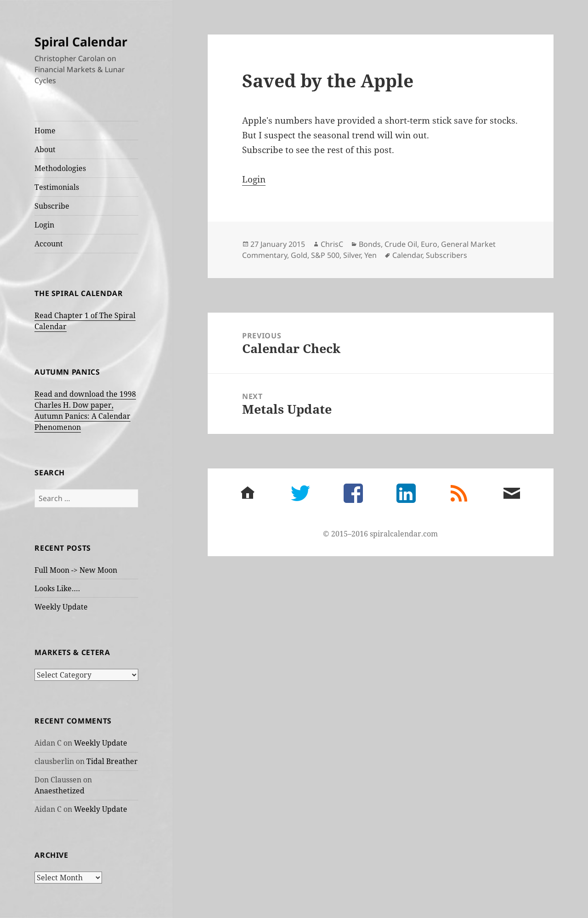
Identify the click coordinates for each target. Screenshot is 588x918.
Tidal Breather (112, 761)
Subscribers (447, 255)
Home (45, 131)
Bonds (370, 244)
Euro (429, 244)
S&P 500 (325, 255)
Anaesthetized (59, 791)
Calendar (407, 255)
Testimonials (57, 187)
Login (44, 225)
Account (49, 244)
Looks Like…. (57, 588)
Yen (370, 255)
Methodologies (60, 168)
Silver (352, 255)
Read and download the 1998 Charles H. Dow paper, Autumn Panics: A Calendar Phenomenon (85, 411)
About (45, 149)
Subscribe (52, 206)
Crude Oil (401, 244)
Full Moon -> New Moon (76, 570)
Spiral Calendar (81, 42)
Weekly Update (61, 607)
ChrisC (332, 244)
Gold (299, 255)
